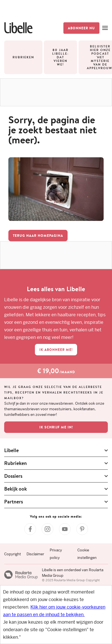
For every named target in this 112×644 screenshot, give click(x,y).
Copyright (13, 554)
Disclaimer (35, 554)
